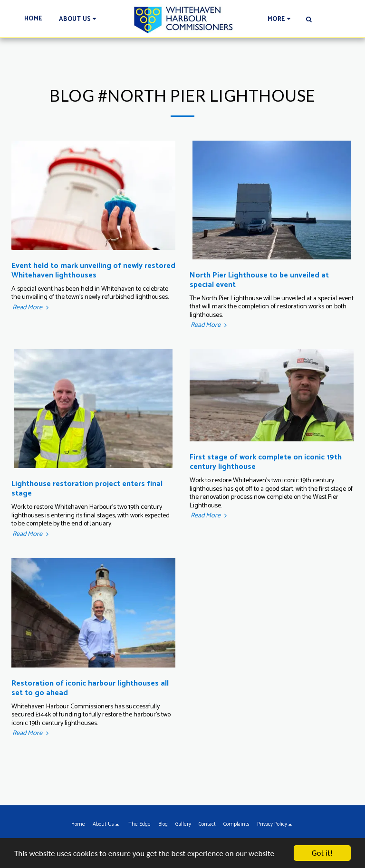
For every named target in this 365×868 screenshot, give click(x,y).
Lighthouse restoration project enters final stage (87, 489)
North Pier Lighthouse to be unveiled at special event (259, 280)
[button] (79, 19)
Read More (31, 308)
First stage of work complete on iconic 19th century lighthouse (266, 462)
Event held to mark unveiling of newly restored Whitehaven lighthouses (93, 271)
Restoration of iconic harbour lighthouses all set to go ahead (90, 688)
